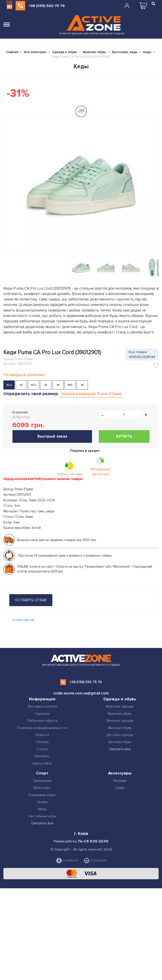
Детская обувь (120, 742)
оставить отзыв (31, 600)
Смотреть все (120, 749)
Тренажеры (42, 781)
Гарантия (42, 714)
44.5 (70, 385)
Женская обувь (120, 728)
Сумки (120, 788)
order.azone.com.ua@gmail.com (81, 693)
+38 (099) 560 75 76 (47, 6)
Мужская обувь (120, 714)
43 (46, 385)
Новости (42, 735)
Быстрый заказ (52, 436)
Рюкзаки (120, 781)
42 (21, 385)
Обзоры (42, 742)
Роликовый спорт (42, 795)
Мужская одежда (120, 706)
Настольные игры (42, 816)
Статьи (42, 749)
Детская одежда (120, 735)
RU (10, 7)
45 (82, 385)
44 (58, 385)
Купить (124, 436)
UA (10, 2)
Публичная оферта (42, 721)
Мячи (42, 809)
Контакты (42, 756)
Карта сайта (42, 763)
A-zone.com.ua (23, 620)
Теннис (42, 802)
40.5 (9, 385)
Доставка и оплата (42, 706)
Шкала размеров (91, 394)
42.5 (33, 385)
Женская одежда (120, 721)
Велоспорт (42, 788)
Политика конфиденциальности (42, 728)
